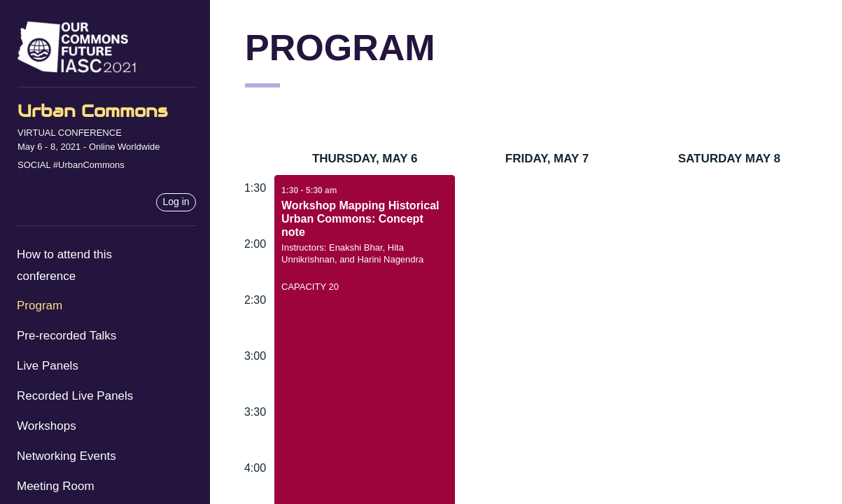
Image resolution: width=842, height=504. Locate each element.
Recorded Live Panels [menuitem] (75, 396)
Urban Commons (92, 111)
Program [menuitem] (40, 306)
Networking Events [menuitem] (66, 456)
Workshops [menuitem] (47, 426)
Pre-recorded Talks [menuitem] (66, 336)
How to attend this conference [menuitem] (64, 265)
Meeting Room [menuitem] (56, 486)
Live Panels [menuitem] (48, 366)
